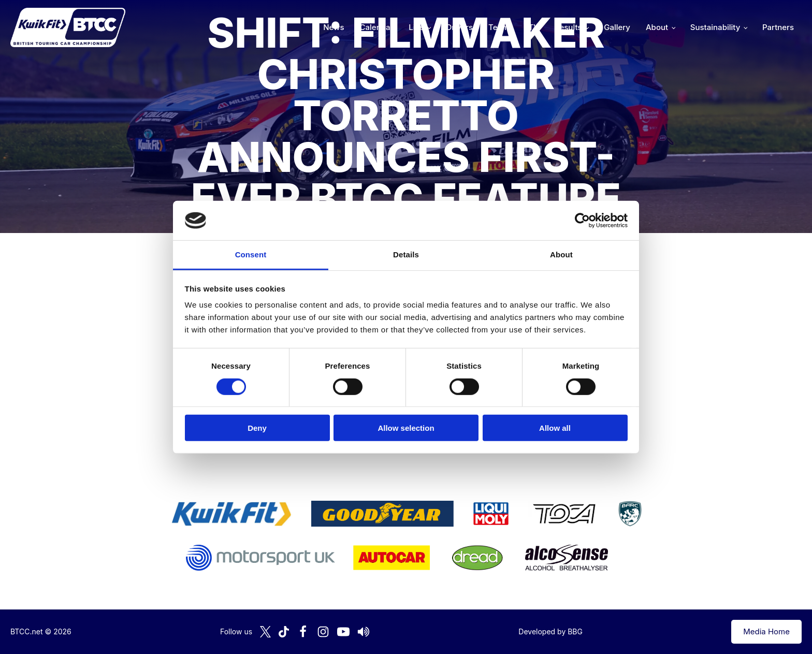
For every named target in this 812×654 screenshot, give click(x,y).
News (334, 27)
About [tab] (561, 255)
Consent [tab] (251, 255)
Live (416, 27)
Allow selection (406, 428)
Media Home (766, 631)
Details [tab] (406, 255)
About (657, 27)
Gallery (617, 27)
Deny (257, 428)
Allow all (555, 428)
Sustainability (715, 27)
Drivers (459, 27)
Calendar (377, 27)
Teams (501, 27)
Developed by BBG (550, 631)
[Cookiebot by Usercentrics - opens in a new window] (582, 221)
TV (534, 27)
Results (568, 27)
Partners (778, 27)
